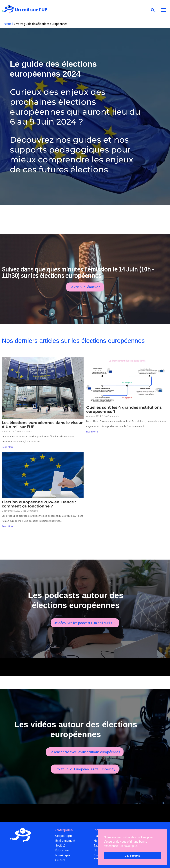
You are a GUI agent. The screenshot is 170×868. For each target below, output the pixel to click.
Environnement (65, 841)
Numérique (63, 855)
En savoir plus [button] (128, 846)
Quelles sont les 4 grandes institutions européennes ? (124, 409)
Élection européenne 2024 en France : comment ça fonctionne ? (39, 504)
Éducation (62, 850)
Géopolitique (64, 836)
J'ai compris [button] (132, 856)
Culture (60, 860)
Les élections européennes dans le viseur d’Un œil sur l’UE (42, 425)
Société (60, 845)
